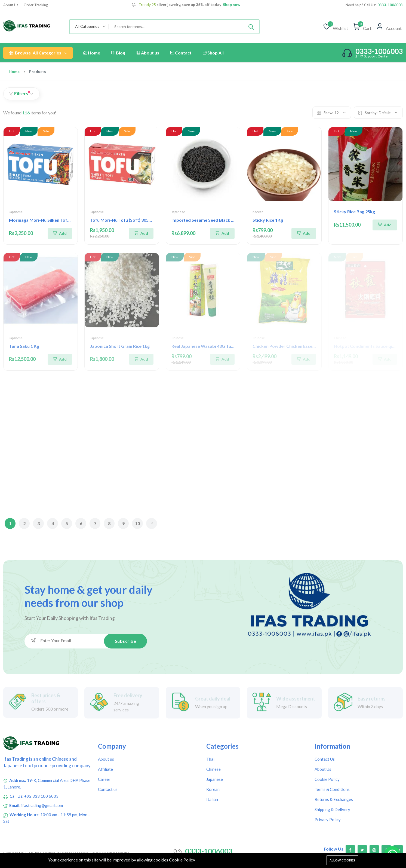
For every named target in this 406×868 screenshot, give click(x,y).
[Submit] (251, 27)
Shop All (213, 53)
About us (148, 53)
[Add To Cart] (60, 233)
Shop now (231, 5)
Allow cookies (342, 860)
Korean (258, 212)
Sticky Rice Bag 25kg (354, 211)
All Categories (38, 53)
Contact (181, 53)
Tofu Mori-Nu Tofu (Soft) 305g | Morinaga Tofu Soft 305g (147, 220)
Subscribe (126, 641)
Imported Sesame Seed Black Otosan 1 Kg (214, 220)
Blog (118, 53)
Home (92, 53)
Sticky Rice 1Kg (268, 220)
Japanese (16, 212)
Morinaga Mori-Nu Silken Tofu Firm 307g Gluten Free (62, 220)
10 (137, 523)
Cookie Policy (182, 860)
